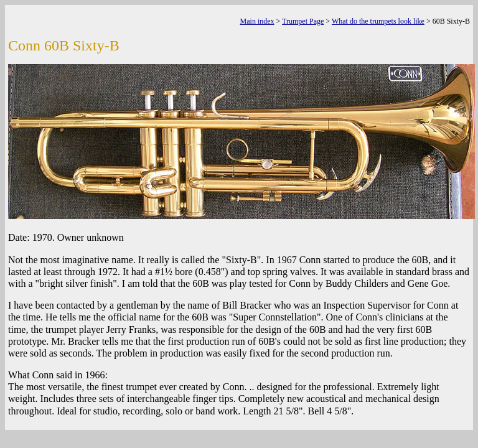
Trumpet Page (303, 21)
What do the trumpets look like (378, 21)
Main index (257, 21)
